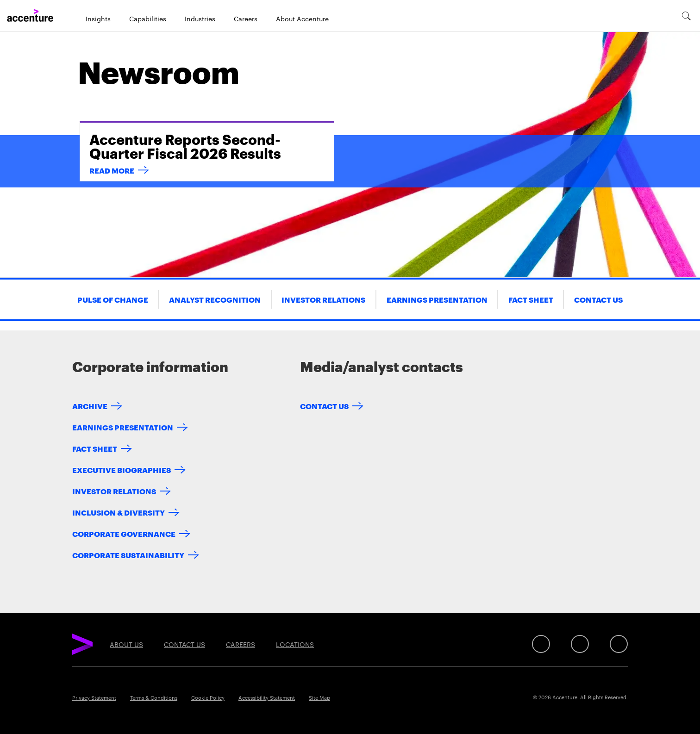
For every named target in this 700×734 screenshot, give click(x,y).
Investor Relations (323, 299)
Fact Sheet (531, 299)
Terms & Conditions (154, 697)
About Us (126, 644)
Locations (295, 644)
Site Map (319, 697)
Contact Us (598, 299)
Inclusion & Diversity (119, 512)
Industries (200, 19)
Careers (246, 19)
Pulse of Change (113, 299)
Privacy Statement (94, 697)
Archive (90, 406)
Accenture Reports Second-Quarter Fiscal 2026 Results (185, 146)
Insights (98, 19)
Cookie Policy (208, 697)
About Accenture (302, 19)
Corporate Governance (124, 533)
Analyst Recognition (215, 299)
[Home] (30, 16)
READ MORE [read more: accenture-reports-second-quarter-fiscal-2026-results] (112, 170)
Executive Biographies (122, 470)
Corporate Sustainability (128, 555)
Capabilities (148, 19)
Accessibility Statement (267, 697)
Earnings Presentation (437, 299)
